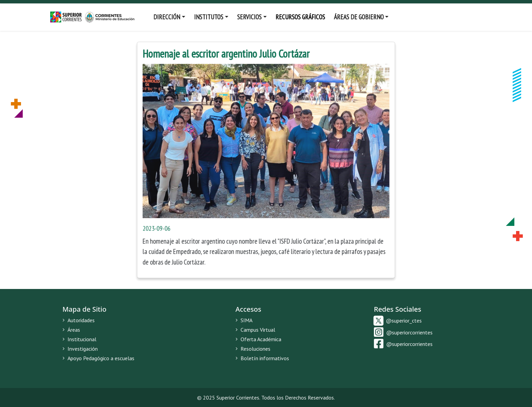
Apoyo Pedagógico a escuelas (98, 358)
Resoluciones (253, 349)
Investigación (80, 349)
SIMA (244, 320)
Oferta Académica (258, 339)
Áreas (71, 330)
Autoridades (79, 320)
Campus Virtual (255, 330)
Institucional (79, 339)
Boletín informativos (262, 358)
